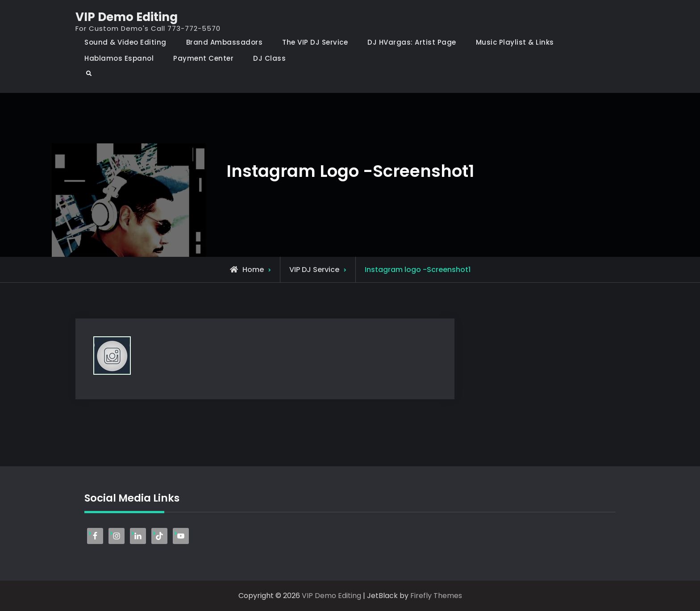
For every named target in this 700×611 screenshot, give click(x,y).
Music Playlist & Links (515, 42)
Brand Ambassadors (225, 42)
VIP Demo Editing (127, 17)
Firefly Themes (436, 596)
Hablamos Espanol (119, 58)
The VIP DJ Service (315, 42)
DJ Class (269, 58)
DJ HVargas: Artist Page (412, 42)
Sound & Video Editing (125, 42)
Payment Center (203, 58)
